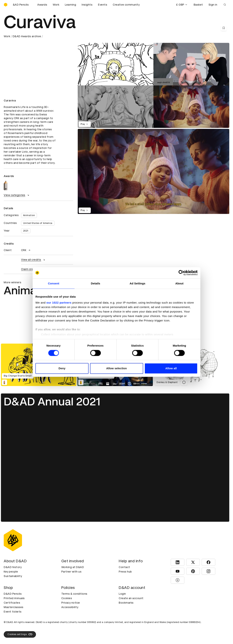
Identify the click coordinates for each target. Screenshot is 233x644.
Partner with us (71, 572)
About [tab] (180, 283)
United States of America (38, 223)
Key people (11, 572)
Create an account (131, 598)
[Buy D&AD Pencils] (22, 5)
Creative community (126, 5)
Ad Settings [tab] (137, 283)
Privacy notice (71, 603)
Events (103, 5)
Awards (42, 5)
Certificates (12, 603)
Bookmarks (126, 603)
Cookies (67, 598)
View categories (17, 195)
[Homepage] (6, 5)
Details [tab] (96, 283)
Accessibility (70, 607)
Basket (198, 5)
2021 (26, 231)
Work (56, 5)
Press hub (125, 572)
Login (122, 594)
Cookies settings (20, 634)
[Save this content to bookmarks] (224, 28)
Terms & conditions (74, 594)
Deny (62, 368)
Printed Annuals (14, 598)
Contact (124, 567)
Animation (29, 215)
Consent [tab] (54, 283)
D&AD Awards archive (27, 36)
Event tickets (13, 612)
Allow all (171, 368)
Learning (70, 5)
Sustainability (13, 576)
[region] (154, 171)
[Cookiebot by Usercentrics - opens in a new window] (181, 273)
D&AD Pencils (13, 594)
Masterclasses (14, 607)
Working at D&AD (73, 567)
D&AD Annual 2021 (52, 402)
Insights (87, 5)
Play (85, 124)
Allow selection (117, 368)
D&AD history (13, 567)
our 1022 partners (59, 303)
